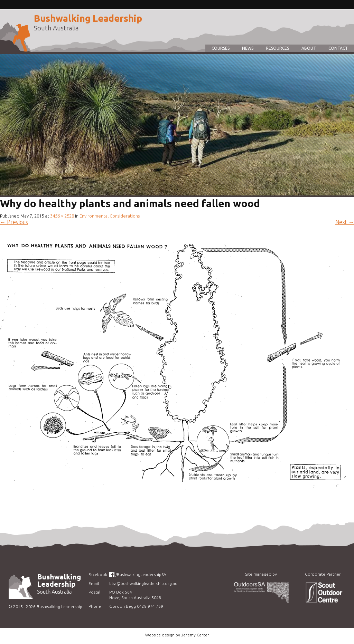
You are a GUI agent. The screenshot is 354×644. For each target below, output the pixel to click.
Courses (221, 48)
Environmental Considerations (110, 216)
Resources (277, 48)
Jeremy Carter (195, 635)
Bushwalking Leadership (88, 18)
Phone (95, 606)
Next (345, 222)
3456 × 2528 (62, 216)
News (248, 48)
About (309, 48)
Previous (14, 222)
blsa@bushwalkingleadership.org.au (143, 583)
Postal (94, 592)
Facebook (98, 574)
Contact (338, 48)
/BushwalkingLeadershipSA (141, 574)
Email (94, 583)
